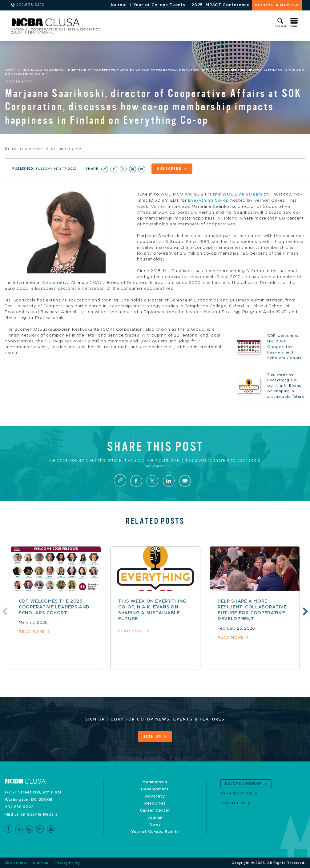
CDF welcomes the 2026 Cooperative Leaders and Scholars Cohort (54, 607)
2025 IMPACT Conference (221, 5)
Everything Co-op (208, 200)
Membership (155, 781)
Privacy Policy (67, 862)
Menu (294, 26)
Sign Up (152, 736)
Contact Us (233, 803)
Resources (155, 803)
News (155, 824)
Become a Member (277, 5)
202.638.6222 (19, 806)
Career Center (155, 810)
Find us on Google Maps (29, 814)
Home (10, 70)
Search (280, 26)
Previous (4, 610)
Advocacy (155, 796)
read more (32, 631)
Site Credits (16, 862)
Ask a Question (236, 793)
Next (304, 610)
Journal (118, 5)
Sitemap (41, 862)
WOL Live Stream (242, 194)
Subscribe (169, 169)
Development (155, 789)
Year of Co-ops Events (159, 5)
